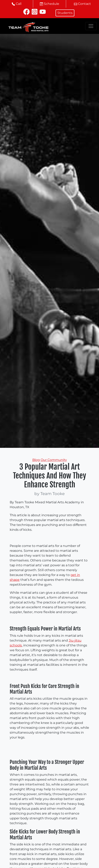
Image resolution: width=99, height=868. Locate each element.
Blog (36, 460)
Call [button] (17, 4)
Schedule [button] (49, 4)
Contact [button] (82, 4)
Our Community (54, 460)
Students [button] (65, 13)
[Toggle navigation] (91, 26)
